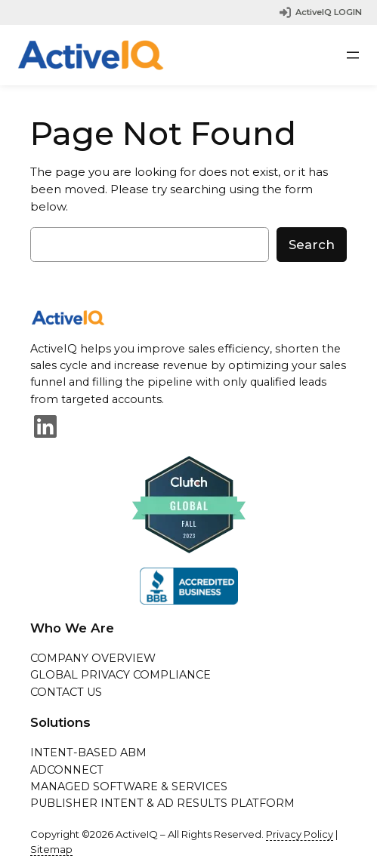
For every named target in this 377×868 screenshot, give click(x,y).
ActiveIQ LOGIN (329, 12)
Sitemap (51, 849)
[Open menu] (353, 55)
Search (312, 245)
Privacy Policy (300, 834)
